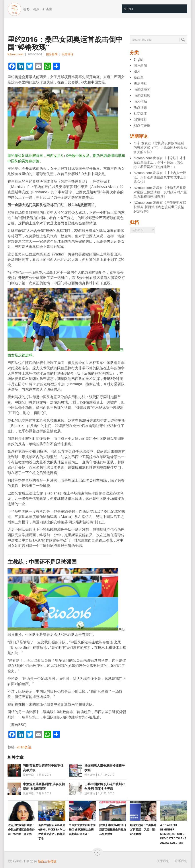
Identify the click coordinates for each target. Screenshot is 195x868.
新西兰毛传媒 (47, 861)
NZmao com (16, 54)
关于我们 (163, 861)
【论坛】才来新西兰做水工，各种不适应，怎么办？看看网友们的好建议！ (160, 162)
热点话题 (140, 107)
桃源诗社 (140, 83)
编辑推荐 (140, 119)
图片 (137, 71)
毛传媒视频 (142, 95)
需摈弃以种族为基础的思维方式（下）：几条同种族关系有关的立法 (160, 147)
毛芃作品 (140, 101)
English (139, 59)
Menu (128, 9)
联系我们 (181, 861)
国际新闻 (52, 54)
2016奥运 (24, 747)
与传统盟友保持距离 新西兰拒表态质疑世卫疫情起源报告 (160, 207)
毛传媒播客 (142, 89)
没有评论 (68, 54)
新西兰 (139, 77)
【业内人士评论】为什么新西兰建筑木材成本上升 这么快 (160, 177)
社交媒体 (140, 113)
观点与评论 (142, 125)
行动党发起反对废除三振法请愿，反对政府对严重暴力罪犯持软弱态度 (160, 192)
